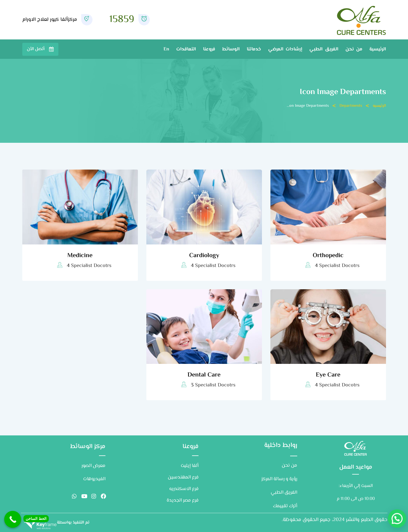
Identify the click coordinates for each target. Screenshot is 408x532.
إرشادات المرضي (285, 49)
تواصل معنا (40, 49)
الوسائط (231, 49)
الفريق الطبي (324, 49)
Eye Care (328, 375)
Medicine (80, 256)
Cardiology (204, 256)
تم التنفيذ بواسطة (73, 523)
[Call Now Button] (13, 519)
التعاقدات (186, 49)
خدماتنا (254, 49)
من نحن (354, 49)
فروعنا (209, 49)
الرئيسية (378, 49)
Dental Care (204, 375)
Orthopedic (328, 256)
